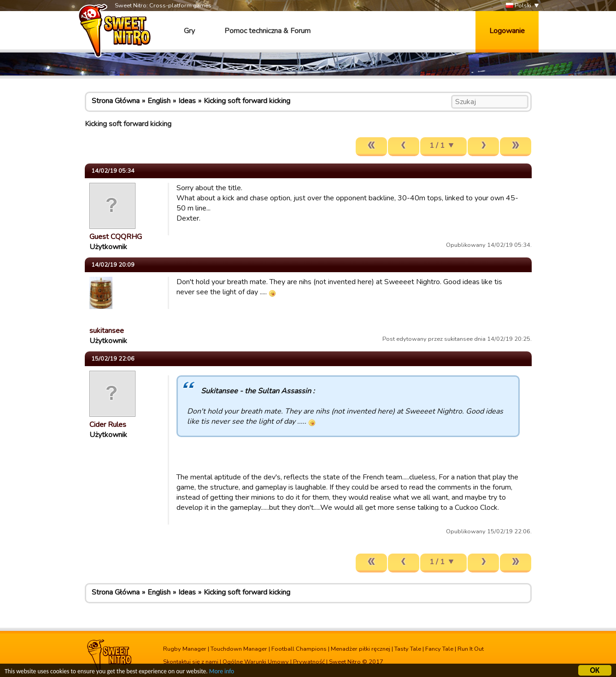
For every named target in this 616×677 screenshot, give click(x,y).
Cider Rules (108, 425)
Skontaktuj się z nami (191, 662)
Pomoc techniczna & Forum (267, 31)
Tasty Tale (408, 649)
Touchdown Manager (239, 649)
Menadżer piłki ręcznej (361, 649)
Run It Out (471, 649)
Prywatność (309, 662)
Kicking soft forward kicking (247, 101)
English (159, 101)
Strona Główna (116, 101)
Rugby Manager (185, 649)
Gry (189, 31)
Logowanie (507, 31)
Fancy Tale (439, 649)
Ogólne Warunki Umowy (256, 662)
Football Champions (299, 649)
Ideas (187, 101)
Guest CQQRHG (116, 237)
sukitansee (107, 331)
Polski (519, 6)
